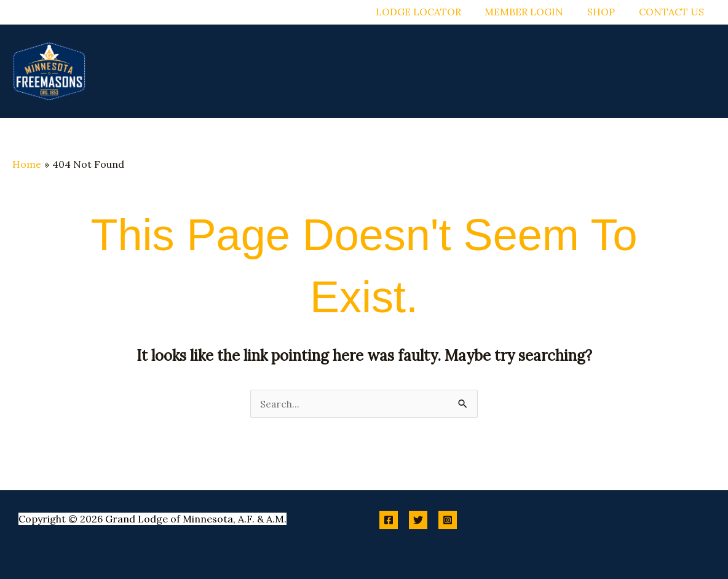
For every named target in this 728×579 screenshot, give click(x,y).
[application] (355, 71)
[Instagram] (448, 520)
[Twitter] (418, 520)
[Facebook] (389, 520)
